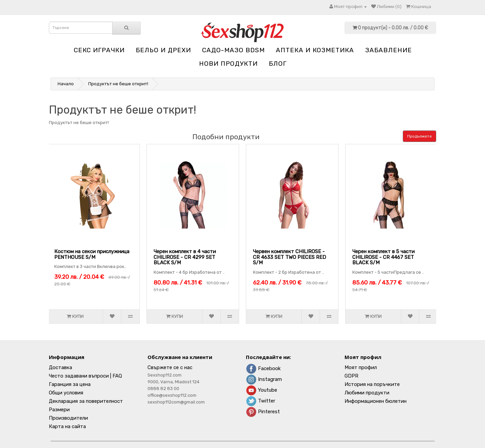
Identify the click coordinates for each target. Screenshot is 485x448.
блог (278, 64)
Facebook (263, 368)
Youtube (262, 390)
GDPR (351, 376)
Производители (68, 418)
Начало (66, 84)
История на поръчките (372, 384)
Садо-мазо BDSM (233, 50)
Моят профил (361, 367)
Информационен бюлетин (376, 401)
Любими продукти (367, 393)
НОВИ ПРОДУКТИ (228, 64)
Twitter (261, 401)
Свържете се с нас (170, 367)
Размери (59, 410)
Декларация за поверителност (86, 401)
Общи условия (66, 393)
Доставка (60, 367)
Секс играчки (99, 50)
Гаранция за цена (70, 384)
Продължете (419, 136)
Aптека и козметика (315, 50)
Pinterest (263, 412)
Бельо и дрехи (163, 50)
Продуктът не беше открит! (118, 84)
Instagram (264, 379)
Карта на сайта (67, 426)
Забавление (389, 50)
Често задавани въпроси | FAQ (85, 376)
